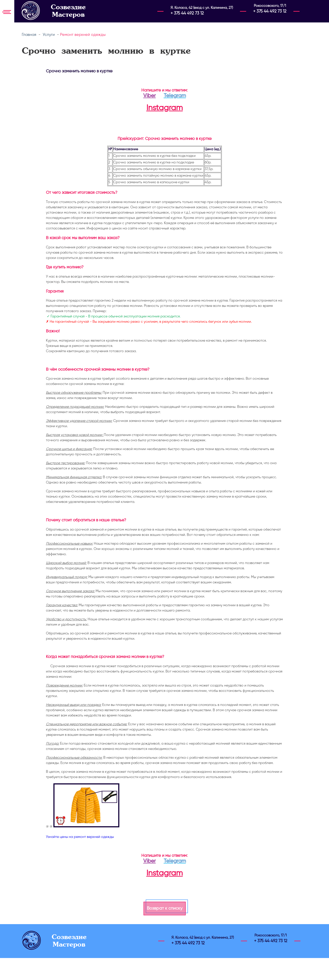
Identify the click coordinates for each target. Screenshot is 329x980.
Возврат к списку (165, 908)
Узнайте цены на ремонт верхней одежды (80, 837)
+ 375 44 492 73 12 (187, 13)
